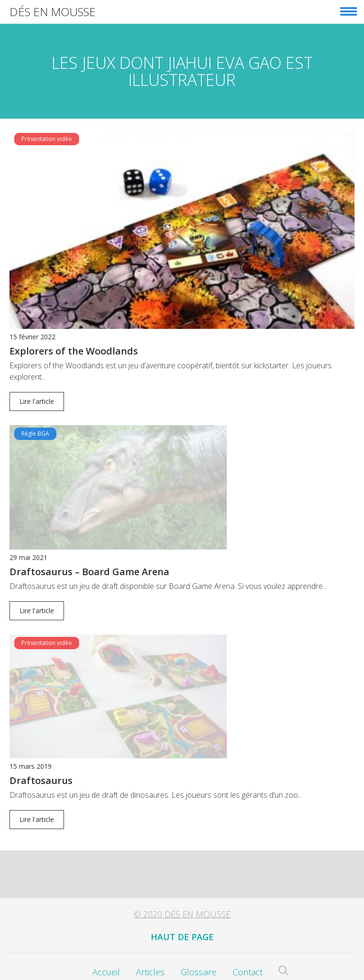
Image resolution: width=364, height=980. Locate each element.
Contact (248, 950)
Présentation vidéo (47, 139)
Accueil (106, 950)
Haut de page (182, 915)
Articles (150, 950)
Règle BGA (35, 434)
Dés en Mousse (53, 12)
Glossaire (199, 950)
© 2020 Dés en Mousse (182, 892)
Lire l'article (37, 401)
